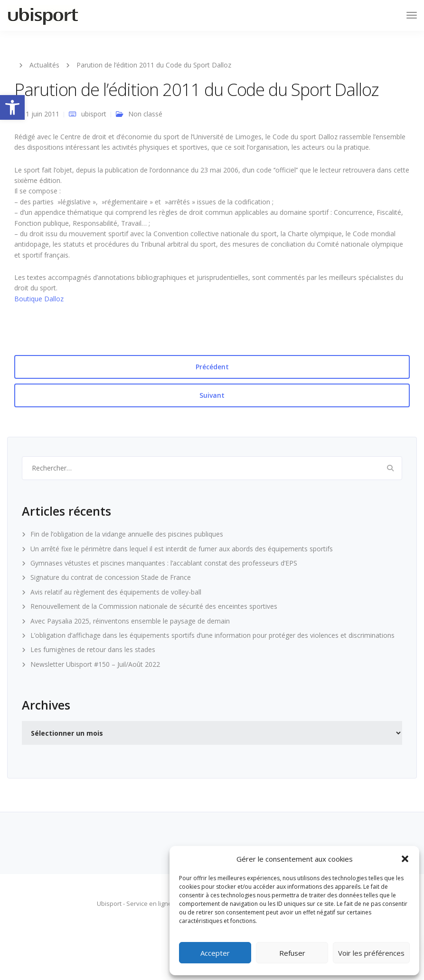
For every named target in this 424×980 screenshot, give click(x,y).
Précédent (212, 367)
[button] (12, 107)
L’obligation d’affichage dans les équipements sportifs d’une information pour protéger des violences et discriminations (212, 635)
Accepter (215, 953)
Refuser (292, 953)
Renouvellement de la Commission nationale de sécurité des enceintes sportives (154, 606)
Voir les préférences (371, 953)
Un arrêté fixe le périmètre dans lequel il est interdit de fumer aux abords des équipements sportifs (182, 549)
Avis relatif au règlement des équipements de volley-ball (116, 592)
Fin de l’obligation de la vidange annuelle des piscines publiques (127, 534)
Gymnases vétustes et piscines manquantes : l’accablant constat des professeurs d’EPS (164, 563)
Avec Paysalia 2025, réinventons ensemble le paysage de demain (130, 621)
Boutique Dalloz (39, 299)
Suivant (212, 395)
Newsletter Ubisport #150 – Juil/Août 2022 (95, 664)
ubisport (94, 114)
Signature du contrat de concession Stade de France (111, 577)
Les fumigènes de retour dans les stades (93, 649)
